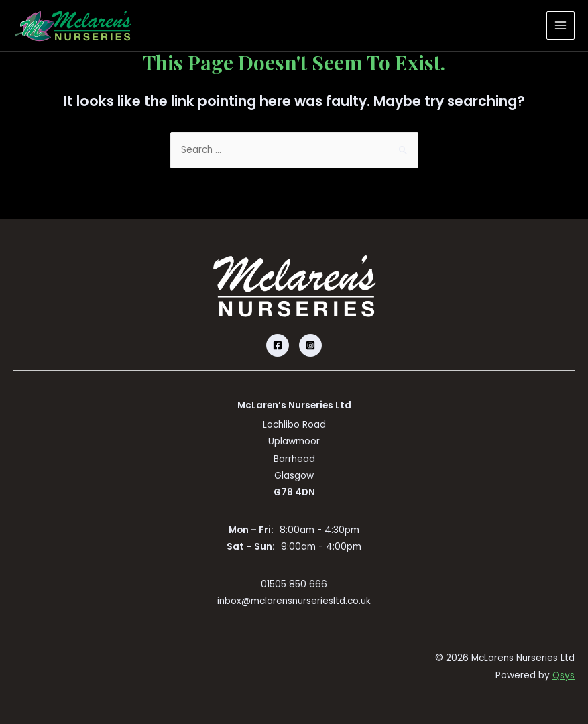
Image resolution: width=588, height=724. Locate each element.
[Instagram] (310, 345)
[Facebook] (278, 345)
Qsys (564, 675)
